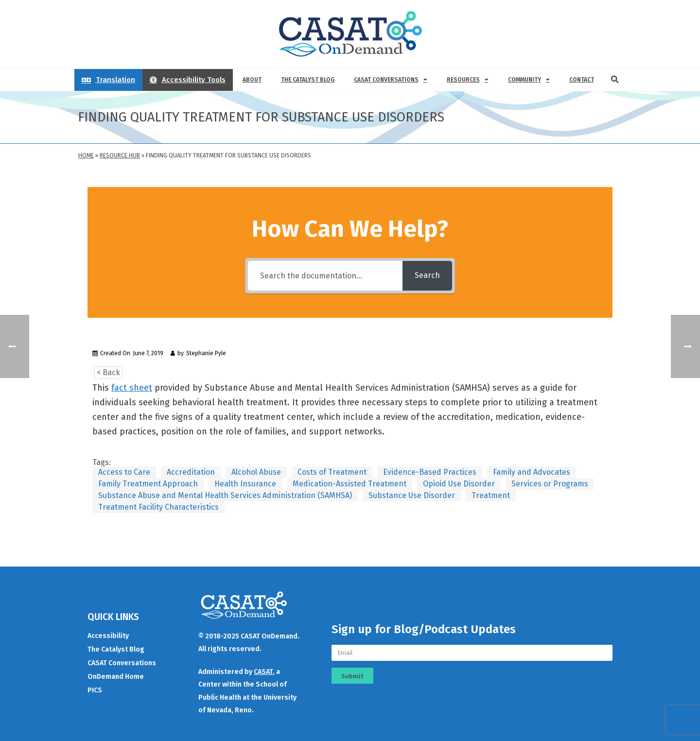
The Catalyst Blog (308, 80)
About (252, 80)
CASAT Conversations (391, 80)
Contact (582, 80)
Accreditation (191, 472)
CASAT (263, 672)
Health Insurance (245, 484)
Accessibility (108, 636)
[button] (615, 80)
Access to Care (124, 472)
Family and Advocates (532, 472)
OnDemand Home (116, 677)
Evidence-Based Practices (430, 472)
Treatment (491, 495)
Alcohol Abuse (256, 472)
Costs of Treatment (332, 472)
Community (529, 80)
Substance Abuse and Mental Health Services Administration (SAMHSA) (225, 495)
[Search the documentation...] (325, 276)
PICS (95, 690)
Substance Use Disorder (412, 495)
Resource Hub (120, 155)
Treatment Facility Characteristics (158, 507)
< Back (108, 372)
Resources (468, 80)
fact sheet (132, 388)
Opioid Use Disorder (459, 484)
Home (86, 155)
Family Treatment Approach (148, 484)
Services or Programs (550, 484)
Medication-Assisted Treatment (350, 484)
